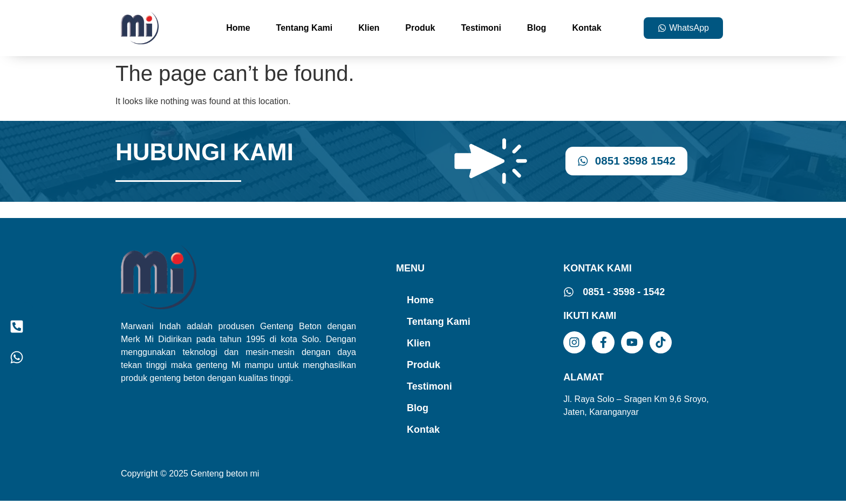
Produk (420, 28)
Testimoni (481, 28)
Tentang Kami (305, 28)
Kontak (586, 28)
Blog (537, 28)
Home (238, 28)
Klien (369, 28)
